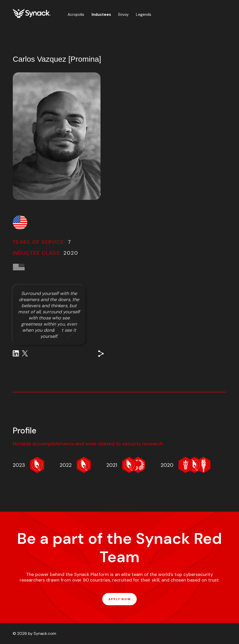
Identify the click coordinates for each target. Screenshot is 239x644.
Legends (144, 15)
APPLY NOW (119, 599)
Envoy (123, 15)
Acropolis (76, 15)
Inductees (101, 15)
